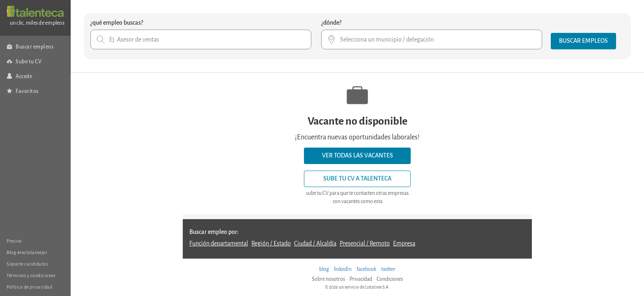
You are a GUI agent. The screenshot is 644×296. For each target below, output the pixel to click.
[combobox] (201, 39)
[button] (583, 41)
